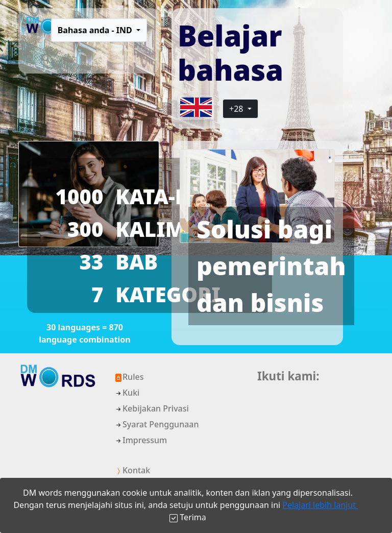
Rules (129, 377)
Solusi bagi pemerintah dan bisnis (271, 266)
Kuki (127, 393)
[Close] (188, 517)
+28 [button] (237, 109)
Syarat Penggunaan (157, 424)
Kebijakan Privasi (152, 408)
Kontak (132, 470)
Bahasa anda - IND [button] (96, 30)
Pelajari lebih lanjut (320, 505)
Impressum (141, 440)
